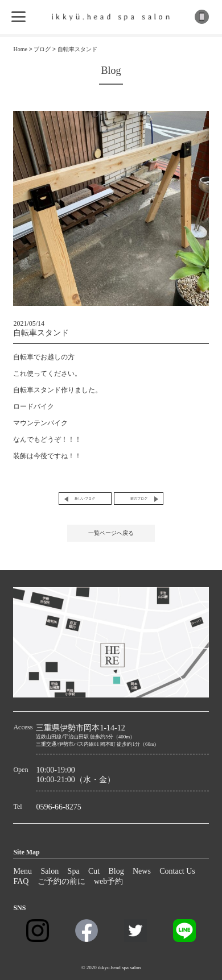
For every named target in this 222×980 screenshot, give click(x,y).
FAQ (21, 881)
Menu (22, 871)
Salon (50, 871)
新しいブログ (85, 499)
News (142, 871)
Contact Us (177, 871)
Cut (94, 871)
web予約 (108, 881)
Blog (116, 871)
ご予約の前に (61, 881)
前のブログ (139, 499)
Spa (74, 871)
